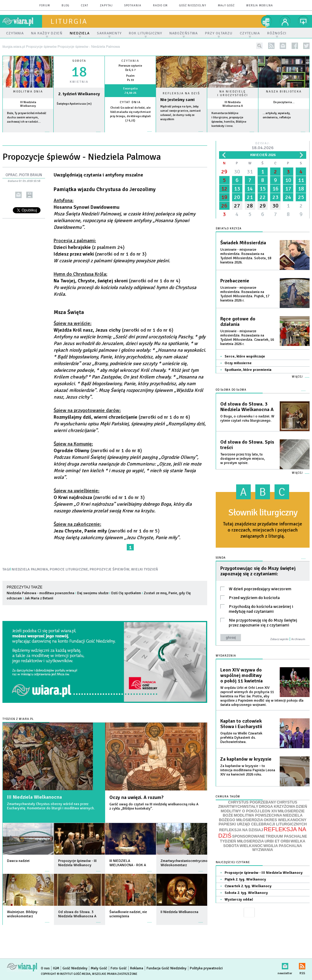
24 (288, 197)
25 (301, 197)
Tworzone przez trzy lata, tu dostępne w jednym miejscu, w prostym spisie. (243, 459)
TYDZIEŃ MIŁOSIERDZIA (242, 841)
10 (288, 180)
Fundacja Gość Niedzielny (167, 968)
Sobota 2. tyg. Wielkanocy (246, 893)
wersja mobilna (260, 6)
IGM (56, 968)
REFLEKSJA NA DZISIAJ (241, 830)
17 (288, 189)
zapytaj (106, 6)
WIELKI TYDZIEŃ (144, 569)
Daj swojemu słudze (93, 593)
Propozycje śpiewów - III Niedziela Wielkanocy (264, 873)
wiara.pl (22, 21)
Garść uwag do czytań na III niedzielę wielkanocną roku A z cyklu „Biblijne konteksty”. (154, 806)
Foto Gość (119, 968)
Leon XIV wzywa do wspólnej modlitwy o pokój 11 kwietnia (241, 675)
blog (66, 6)
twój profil (285, 21)
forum (45, 6)
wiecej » (79, 135)
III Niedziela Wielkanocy (28, 104)
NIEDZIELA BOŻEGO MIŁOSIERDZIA (261, 818)
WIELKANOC (251, 846)
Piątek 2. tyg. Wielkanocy (245, 879)
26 (224, 206)
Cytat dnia (130, 102)
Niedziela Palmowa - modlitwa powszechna (41, 593)
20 (237, 197)
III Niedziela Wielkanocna (34, 797)
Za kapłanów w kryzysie (246, 759)
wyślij (18, 195)
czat (85, 6)
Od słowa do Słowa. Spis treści (247, 445)
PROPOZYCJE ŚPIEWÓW (110, 569)
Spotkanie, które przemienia (248, 370)
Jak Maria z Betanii (39, 598)
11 (301, 180)
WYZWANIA (263, 850)
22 (263, 197)
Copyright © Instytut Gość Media (66, 974)
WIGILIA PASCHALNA (283, 846)
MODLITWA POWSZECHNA (258, 815)
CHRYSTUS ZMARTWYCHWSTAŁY (258, 805)
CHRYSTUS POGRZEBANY (252, 802)
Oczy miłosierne (238, 363)
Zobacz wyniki (279, 639)
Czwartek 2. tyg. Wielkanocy (248, 886)
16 (275, 189)
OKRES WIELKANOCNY (285, 820)
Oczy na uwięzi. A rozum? (136, 797)
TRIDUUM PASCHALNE (286, 836)
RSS (302, 965)
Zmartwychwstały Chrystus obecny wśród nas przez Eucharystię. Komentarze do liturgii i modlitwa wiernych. (51, 806)
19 (224, 197)
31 (250, 172)
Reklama (137, 968)
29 (224, 172)
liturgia (69, 21)
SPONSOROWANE (249, 836)
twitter (306, 46)
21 (250, 197)
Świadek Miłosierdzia (243, 243)
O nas (45, 968)
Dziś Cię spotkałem (126, 593)
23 (275, 197)
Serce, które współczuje (245, 356)
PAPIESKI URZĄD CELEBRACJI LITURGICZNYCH (262, 824)
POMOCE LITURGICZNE (69, 569)
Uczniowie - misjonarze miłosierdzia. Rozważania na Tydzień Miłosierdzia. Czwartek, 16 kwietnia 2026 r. (247, 338)
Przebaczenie (235, 281)
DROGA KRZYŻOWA (277, 807)
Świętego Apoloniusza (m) (74, 104)
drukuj (29, 195)
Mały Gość (226, 6)
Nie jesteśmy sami (177, 100)
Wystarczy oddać (239, 900)
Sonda (221, 558)
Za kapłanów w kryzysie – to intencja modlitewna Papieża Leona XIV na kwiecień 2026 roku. (248, 770)
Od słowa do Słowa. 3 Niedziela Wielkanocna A (247, 407)
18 (301, 189)
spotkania (133, 6)
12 (224, 189)
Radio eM (160, 6)
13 (237, 189)
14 (250, 189)
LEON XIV (269, 811)
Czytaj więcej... (181, 135)
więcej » (28, 135)
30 (237, 172)
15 (263, 189)
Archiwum (298, 639)
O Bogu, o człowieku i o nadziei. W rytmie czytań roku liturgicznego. (247, 419)
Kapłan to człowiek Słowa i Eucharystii (241, 724)
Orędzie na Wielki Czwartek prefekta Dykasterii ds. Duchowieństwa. (241, 738)
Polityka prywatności (206, 968)
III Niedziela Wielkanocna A (233, 104)
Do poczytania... (284, 102)
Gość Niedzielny (193, 6)
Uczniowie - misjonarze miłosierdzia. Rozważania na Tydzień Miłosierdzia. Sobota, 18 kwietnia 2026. (246, 256)
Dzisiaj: (263, 146)
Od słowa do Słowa (231, 390)
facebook (295, 46)
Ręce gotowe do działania (238, 322)
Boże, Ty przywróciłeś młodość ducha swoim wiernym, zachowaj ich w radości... (27, 117)
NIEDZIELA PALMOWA (30, 569)
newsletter (283, 46)
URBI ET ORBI (277, 841)
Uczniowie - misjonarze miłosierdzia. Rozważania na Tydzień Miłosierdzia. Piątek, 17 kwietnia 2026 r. (245, 294)
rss (271, 46)
